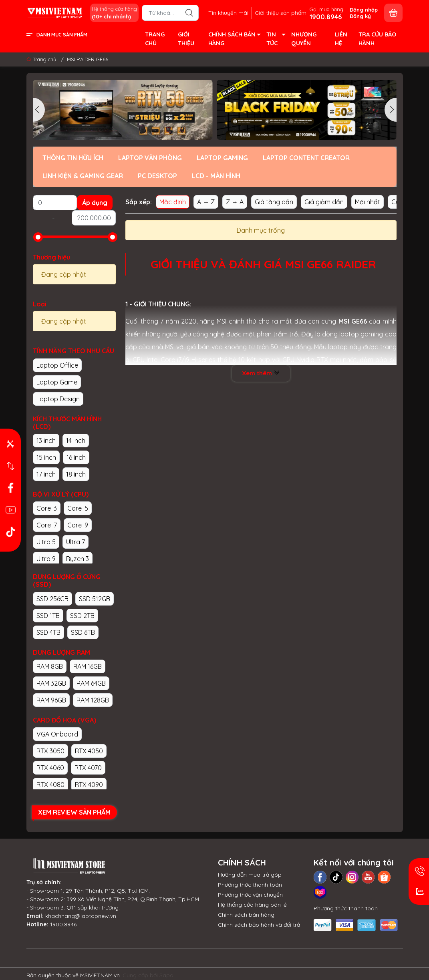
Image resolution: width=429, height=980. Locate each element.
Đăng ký (360, 16)
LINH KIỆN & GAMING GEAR (83, 176)
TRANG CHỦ (155, 39)
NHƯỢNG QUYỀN (304, 39)
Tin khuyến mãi (228, 13)
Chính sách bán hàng (246, 915)
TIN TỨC (276, 39)
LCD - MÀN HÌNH (216, 176)
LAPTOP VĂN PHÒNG (150, 158)
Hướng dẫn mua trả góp (250, 875)
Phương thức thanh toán (250, 885)
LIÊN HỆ (341, 39)
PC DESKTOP (157, 176)
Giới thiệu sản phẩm (281, 13)
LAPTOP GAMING (222, 158)
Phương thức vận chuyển (250, 895)
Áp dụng (95, 203)
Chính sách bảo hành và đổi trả (259, 925)
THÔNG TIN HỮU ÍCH (73, 158)
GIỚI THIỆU (186, 39)
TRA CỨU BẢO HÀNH (377, 39)
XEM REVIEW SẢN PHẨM (74, 812)
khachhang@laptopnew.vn (81, 916)
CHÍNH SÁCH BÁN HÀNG (234, 39)
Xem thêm (261, 373)
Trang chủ (42, 59)
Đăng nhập (364, 10)
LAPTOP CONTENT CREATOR (306, 158)
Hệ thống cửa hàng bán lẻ (252, 905)
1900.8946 (63, 924)
